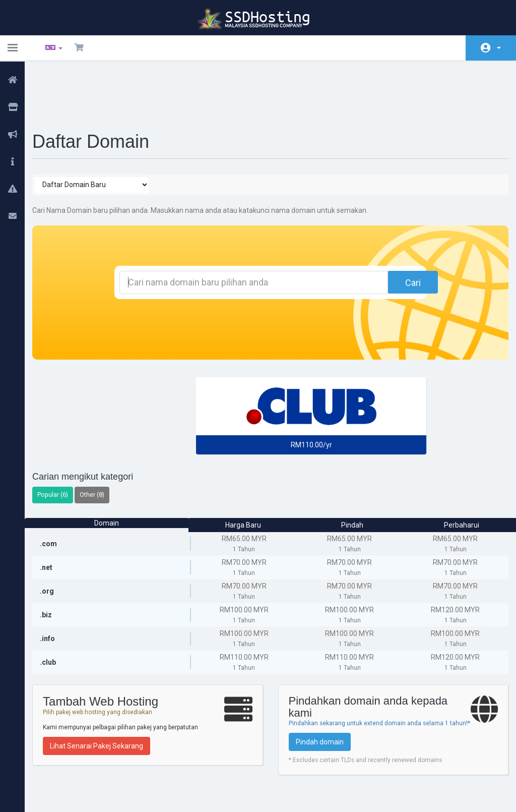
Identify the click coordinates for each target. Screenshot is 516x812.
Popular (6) (61, 442)
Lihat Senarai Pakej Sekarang (105, 693)
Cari (391, 230)
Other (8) (100, 442)
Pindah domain (320, 698)
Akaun (499, 48)
